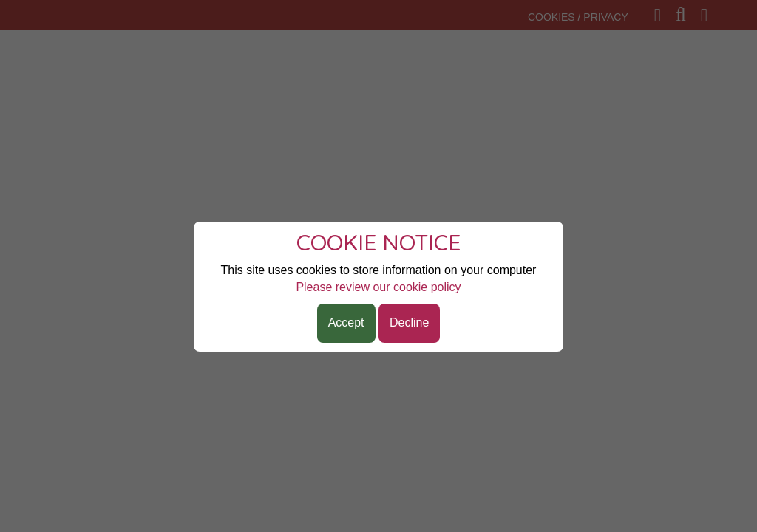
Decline (409, 323)
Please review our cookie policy (378, 287)
